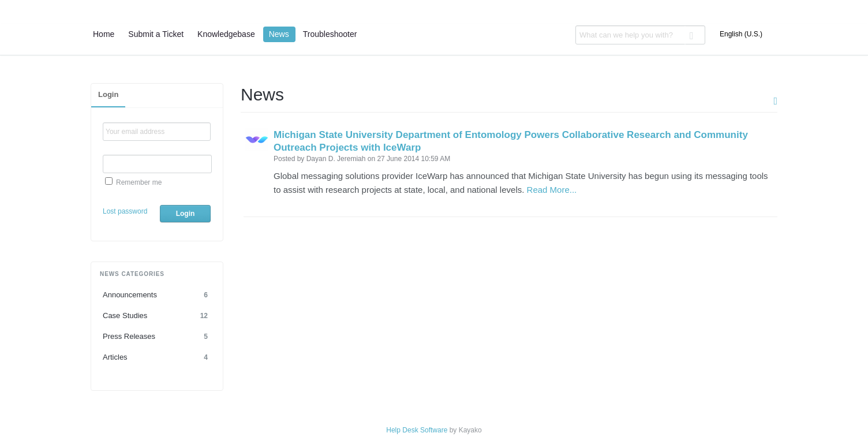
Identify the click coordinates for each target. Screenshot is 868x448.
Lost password (125, 211)
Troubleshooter (330, 34)
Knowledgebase (226, 34)
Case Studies (157, 316)
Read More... (552, 190)
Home (104, 34)
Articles (157, 357)
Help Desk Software (417, 430)
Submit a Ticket (156, 34)
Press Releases (157, 337)
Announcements (157, 295)
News (279, 34)
